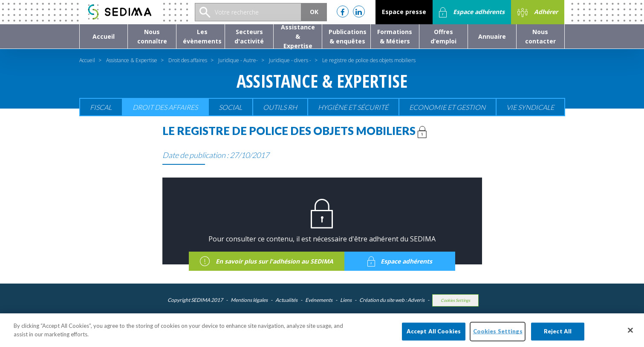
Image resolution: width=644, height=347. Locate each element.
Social (230, 107)
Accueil (87, 60)
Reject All (558, 336)
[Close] (630, 335)
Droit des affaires (188, 60)
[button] (152, 36)
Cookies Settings (455, 300)
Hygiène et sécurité (353, 107)
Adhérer (538, 12)
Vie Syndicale (530, 107)
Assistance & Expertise (132, 60)
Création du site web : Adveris (392, 300)
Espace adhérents (472, 12)
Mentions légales (249, 300)
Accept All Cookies (434, 336)
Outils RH (280, 107)
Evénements (319, 300)
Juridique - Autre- (238, 60)
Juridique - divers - (290, 60)
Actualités (286, 300)
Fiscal (101, 107)
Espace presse (404, 12)
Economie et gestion (447, 107)
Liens (346, 300)
